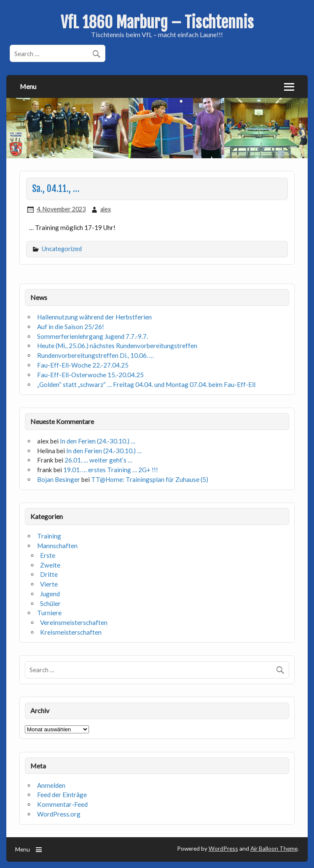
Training (49, 536)
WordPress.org (59, 814)
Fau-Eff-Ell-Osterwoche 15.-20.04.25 (90, 375)
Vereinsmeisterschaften (74, 622)
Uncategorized (62, 249)
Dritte (49, 574)
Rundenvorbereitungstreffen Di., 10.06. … (95, 355)
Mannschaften (57, 546)
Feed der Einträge (62, 795)
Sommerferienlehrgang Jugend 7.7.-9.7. (93, 336)
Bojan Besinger (59, 479)
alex (106, 209)
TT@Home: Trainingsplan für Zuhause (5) (150, 479)
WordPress (223, 848)
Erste (48, 555)
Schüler (50, 603)
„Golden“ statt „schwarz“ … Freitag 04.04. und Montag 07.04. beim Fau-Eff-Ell (146, 384)
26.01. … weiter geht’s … (98, 460)
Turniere (49, 613)
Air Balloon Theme (274, 848)
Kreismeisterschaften (71, 632)
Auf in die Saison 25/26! (71, 327)
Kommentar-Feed (62, 804)
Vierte (49, 584)
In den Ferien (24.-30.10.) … (98, 441)
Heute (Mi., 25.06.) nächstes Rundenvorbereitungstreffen (117, 346)
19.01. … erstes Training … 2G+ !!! (111, 470)
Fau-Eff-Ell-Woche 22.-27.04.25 (83, 365)
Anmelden (51, 785)
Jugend (50, 594)
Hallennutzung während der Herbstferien (94, 317)
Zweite (50, 565)
